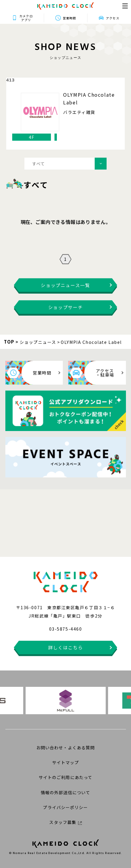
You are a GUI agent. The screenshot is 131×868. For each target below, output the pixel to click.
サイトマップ (66, 762)
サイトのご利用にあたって (65, 777)
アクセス (113, 18)
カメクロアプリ (26, 18)
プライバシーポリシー (65, 807)
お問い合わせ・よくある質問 (66, 748)
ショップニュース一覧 (65, 285)
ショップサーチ (66, 307)
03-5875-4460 (65, 629)
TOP (9, 342)
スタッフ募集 (65, 822)
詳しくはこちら (66, 647)
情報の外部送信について (65, 792)
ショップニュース (38, 342)
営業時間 (69, 18)
